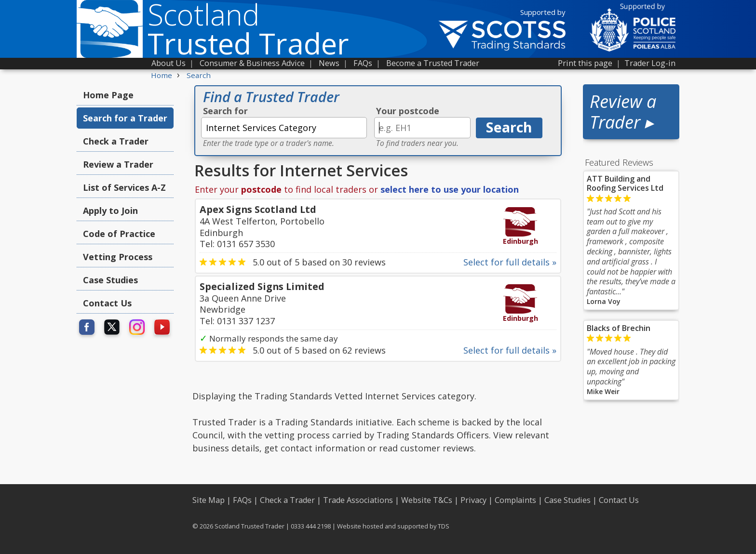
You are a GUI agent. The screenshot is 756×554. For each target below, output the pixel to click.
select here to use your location (450, 189)
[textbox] (284, 128)
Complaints (515, 500)
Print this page (585, 63)
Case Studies (110, 280)
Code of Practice (119, 234)
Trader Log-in (650, 63)
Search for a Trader (125, 118)
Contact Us (107, 303)
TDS (444, 526)
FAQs (363, 63)
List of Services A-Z (124, 187)
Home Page (108, 95)
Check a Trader (116, 141)
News (329, 63)
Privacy (473, 500)
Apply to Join (110, 211)
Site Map (209, 500)
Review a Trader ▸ (623, 112)
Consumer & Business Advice (252, 63)
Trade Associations (358, 500)
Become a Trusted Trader (433, 63)
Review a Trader (118, 164)
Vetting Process (118, 257)
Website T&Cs (427, 500)
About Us (169, 63)
